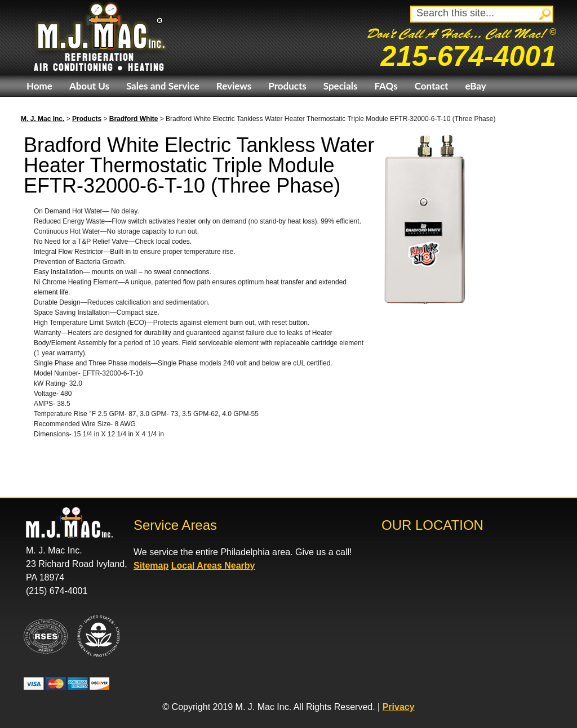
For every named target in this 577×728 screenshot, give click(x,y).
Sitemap (151, 566)
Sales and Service (163, 86)
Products (287, 86)
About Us (89, 86)
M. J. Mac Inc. (43, 119)
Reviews (234, 86)
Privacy (399, 707)
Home (39, 86)
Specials (341, 86)
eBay (475, 86)
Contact (432, 86)
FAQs (386, 86)
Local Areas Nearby (213, 566)
